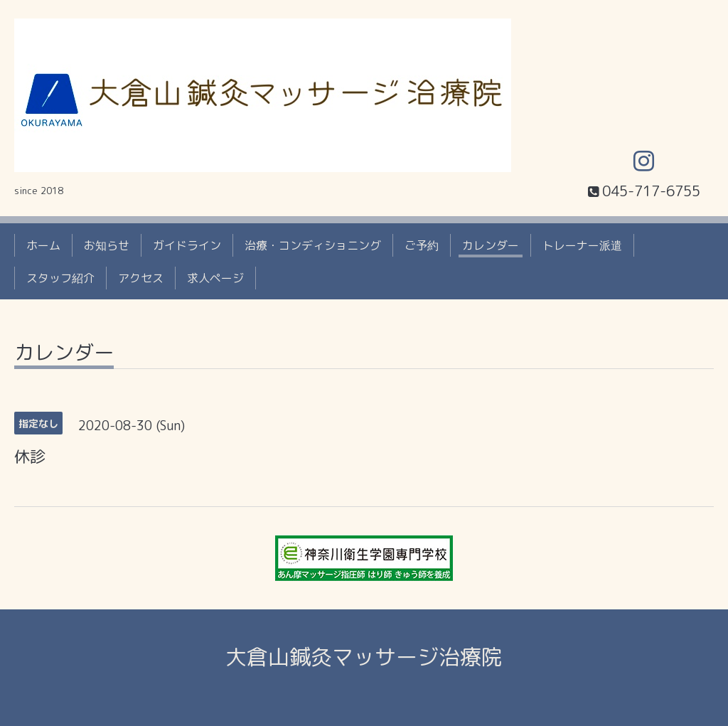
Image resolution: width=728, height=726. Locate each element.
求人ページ (215, 278)
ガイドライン (187, 245)
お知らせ (107, 245)
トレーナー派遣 (582, 245)
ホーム (43, 245)
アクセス (141, 278)
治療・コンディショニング (313, 245)
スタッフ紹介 (60, 278)
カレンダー (491, 245)
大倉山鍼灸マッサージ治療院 (364, 657)
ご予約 (422, 245)
